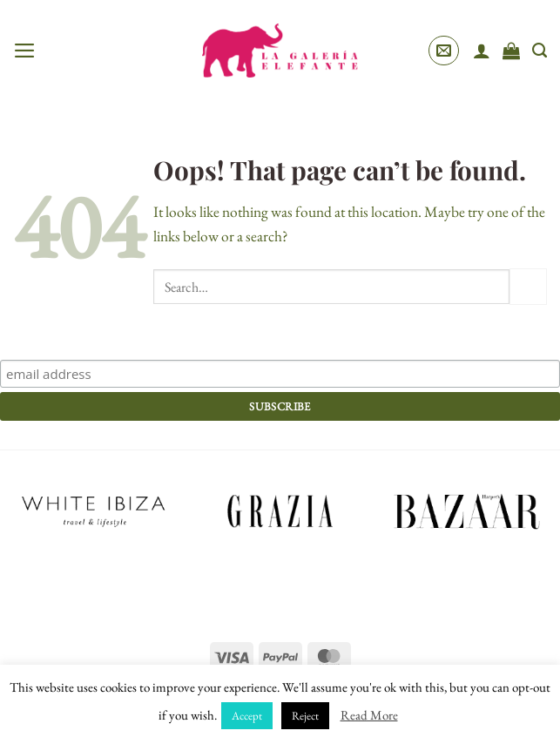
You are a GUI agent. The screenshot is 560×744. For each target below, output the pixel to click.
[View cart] (511, 51)
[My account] (482, 51)
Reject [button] (305, 716)
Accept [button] (247, 716)
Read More (369, 715)
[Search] (540, 51)
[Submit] (528, 287)
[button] (25, 51)
